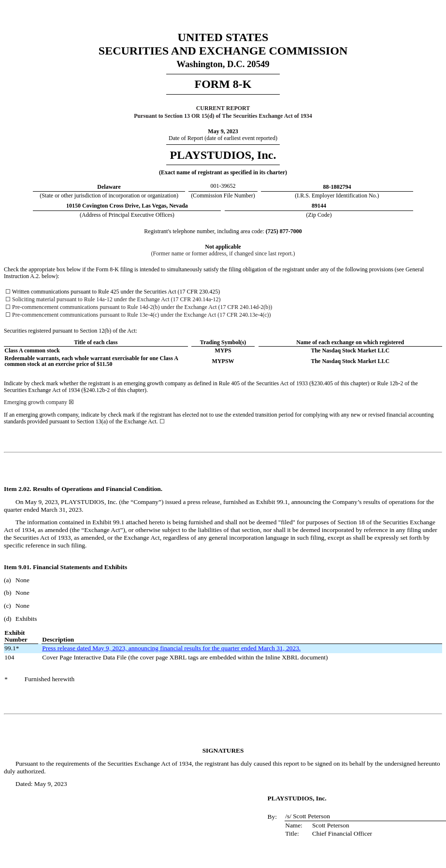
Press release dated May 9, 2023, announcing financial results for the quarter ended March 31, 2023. (171, 648)
